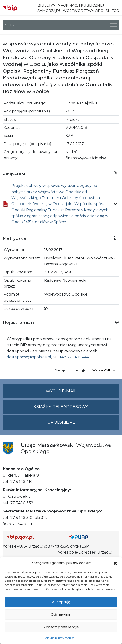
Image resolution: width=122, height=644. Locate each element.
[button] (115, 563)
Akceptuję (61, 602)
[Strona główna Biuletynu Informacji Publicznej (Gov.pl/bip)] (34, 537)
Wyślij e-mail (83, 393)
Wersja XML (104, 370)
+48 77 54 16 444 (74, 357)
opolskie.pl (61, 422)
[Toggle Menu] (113, 25)
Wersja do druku (70, 370)
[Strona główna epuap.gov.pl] (92, 537)
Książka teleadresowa (61, 407)
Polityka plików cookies (59, 638)
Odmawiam (61, 614)
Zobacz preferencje (61, 627)
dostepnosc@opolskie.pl (29, 357)
